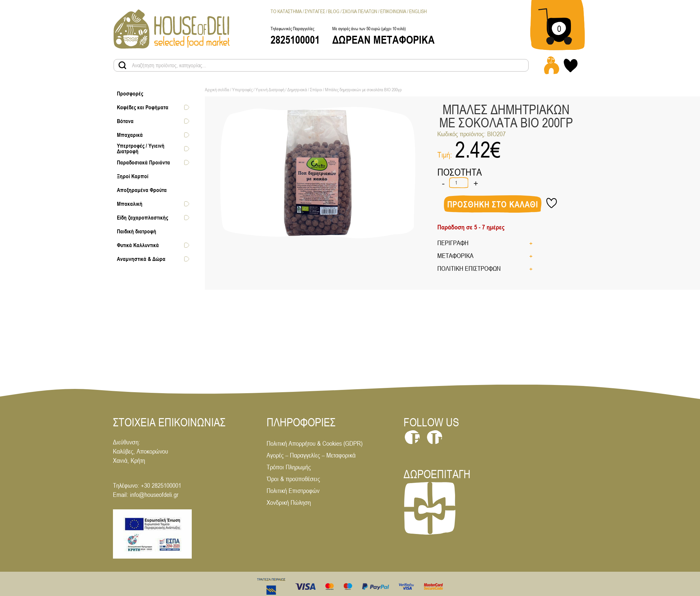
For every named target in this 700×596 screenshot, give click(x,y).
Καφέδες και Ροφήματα (143, 107)
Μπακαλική (130, 204)
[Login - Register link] (552, 65)
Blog (334, 11)
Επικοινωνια (393, 11)
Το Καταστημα (286, 11)
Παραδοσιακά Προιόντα (143, 162)
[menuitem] (418, 11)
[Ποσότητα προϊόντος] (459, 183)
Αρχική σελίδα (217, 90)
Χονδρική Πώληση (289, 502)
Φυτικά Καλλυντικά (138, 245)
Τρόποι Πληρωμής (289, 467)
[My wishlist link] (571, 65)
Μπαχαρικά (130, 135)
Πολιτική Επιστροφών (293, 490)
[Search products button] (122, 65)
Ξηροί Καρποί (133, 176)
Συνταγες (315, 11)
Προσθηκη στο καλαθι (493, 204)
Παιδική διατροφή (137, 231)
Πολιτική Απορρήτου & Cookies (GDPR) (315, 443)
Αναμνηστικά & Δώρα (141, 259)
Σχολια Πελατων (360, 11)
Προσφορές (130, 94)
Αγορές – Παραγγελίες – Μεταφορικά (311, 455)
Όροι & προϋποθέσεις (293, 479)
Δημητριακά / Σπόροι (305, 90)
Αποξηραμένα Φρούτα (142, 190)
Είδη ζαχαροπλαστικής (142, 218)
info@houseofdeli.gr (154, 494)
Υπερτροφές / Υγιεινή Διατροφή (141, 149)
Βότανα (125, 121)
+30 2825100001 (161, 485)
